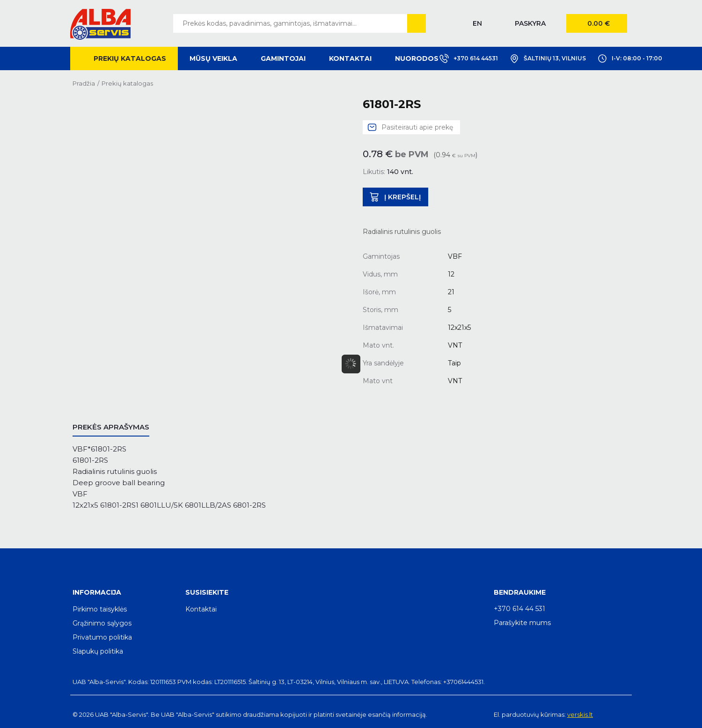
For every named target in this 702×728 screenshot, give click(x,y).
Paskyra (530, 23)
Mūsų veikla (213, 58)
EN (477, 23)
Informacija (97, 592)
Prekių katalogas (130, 58)
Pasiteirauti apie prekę (417, 127)
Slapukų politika (98, 651)
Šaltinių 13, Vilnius (548, 58)
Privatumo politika (102, 637)
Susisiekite (207, 592)
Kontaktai (350, 58)
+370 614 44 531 (519, 609)
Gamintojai (283, 58)
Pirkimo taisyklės (100, 609)
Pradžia (84, 83)
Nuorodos (417, 58)
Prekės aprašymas (111, 427)
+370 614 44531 (469, 58)
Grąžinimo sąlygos (102, 623)
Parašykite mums (522, 623)
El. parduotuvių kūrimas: (530, 714)
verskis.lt (580, 714)
